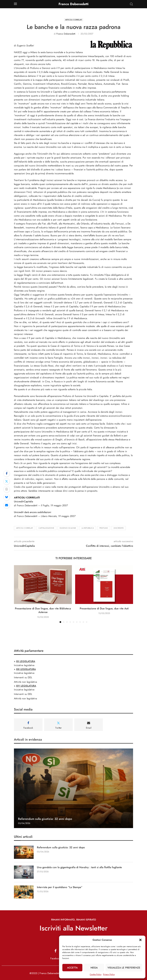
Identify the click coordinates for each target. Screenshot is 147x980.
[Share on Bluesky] (7, 497)
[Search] (131, 4)
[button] (140, 940)
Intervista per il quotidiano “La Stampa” (60, 887)
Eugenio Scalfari (68, 528)
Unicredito (119, 528)
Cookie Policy (96, 974)
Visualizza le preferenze (124, 968)
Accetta (72, 968)
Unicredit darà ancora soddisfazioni (33, 512)
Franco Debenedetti (66, 34)
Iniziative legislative (24, 665)
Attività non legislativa (25, 682)
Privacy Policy (109, 974)
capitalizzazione (46, 528)
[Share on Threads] (7, 489)
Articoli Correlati (25, 528)
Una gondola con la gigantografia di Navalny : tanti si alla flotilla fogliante (79, 867)
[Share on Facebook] (7, 474)
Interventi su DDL (23, 677)
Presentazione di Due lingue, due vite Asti (104, 608)
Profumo (104, 528)
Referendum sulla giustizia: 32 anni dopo (45, 819)
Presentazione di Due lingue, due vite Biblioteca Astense (43, 610)
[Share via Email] (7, 505)
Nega (94, 968)
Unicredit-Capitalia (23, 502)
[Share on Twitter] (7, 481)
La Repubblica (88, 528)
